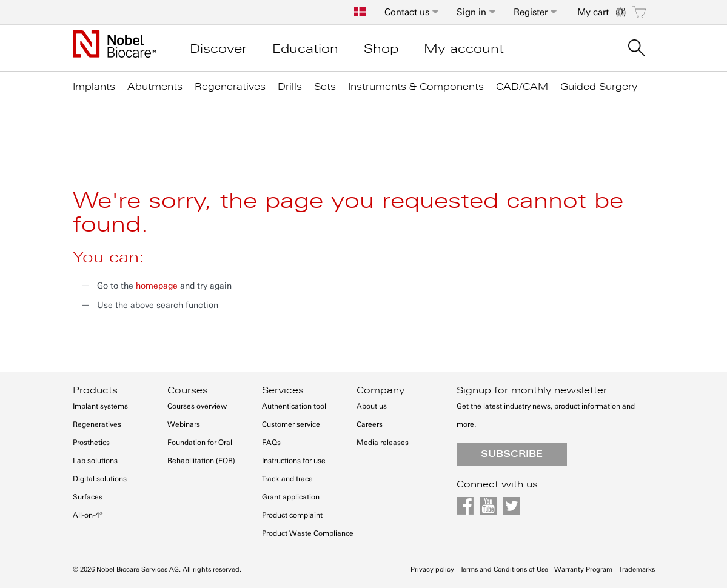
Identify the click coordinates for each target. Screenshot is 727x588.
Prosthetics (91, 443)
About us (372, 406)
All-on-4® (88, 515)
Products (95, 390)
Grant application (291, 497)
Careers (370, 424)
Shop (381, 48)
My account (464, 48)
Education (305, 48)
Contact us (407, 12)
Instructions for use (294, 461)
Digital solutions (100, 479)
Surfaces (88, 497)
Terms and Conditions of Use (504, 570)
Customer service (291, 424)
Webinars (184, 424)
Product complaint (292, 515)
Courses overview (197, 406)
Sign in (471, 12)
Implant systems (100, 406)
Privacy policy (432, 570)
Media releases (383, 443)
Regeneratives (97, 424)
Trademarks (637, 570)
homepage (157, 286)
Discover (218, 48)
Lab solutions (95, 461)
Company (380, 390)
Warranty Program (583, 570)
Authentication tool (294, 406)
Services (283, 390)
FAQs (271, 443)
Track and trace (287, 479)
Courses (188, 390)
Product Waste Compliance (308, 533)
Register (531, 12)
